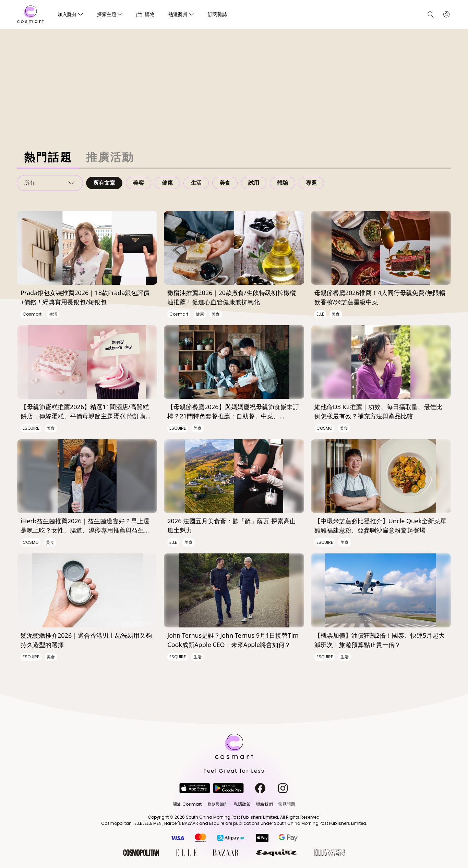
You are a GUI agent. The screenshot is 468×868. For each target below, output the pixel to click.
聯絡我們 (265, 804)
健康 (167, 183)
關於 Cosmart (187, 804)
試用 (254, 183)
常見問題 (287, 804)
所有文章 (104, 183)
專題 (311, 183)
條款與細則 (218, 804)
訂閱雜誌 (217, 14)
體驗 (283, 183)
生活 (196, 183)
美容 (139, 183)
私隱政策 (242, 804)
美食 (225, 183)
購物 (146, 14)
